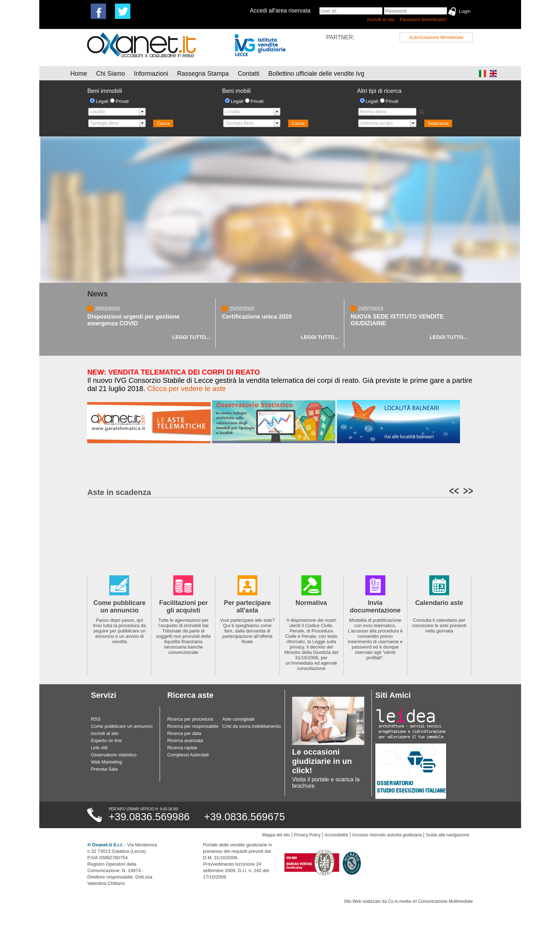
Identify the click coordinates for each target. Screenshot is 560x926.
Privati (122, 101)
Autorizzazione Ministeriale (436, 37)
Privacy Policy (307, 835)
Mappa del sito (276, 835)
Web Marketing (106, 762)
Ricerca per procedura (190, 719)
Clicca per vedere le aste (186, 389)
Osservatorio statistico (114, 755)
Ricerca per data (184, 733)
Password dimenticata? (423, 19)
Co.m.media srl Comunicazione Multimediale (430, 901)
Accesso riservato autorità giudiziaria (387, 835)
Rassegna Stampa (203, 74)
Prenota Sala (104, 769)
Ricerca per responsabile (193, 726)
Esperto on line (106, 740)
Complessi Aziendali (188, 755)
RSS (96, 719)
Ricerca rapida (182, 748)
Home (79, 74)
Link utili (99, 748)
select (142, 112)
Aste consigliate (238, 719)
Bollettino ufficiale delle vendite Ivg (316, 74)
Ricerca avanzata (185, 740)
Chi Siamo (111, 74)
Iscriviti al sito (381, 19)
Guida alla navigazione (447, 835)
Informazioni (151, 74)
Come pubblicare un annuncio (122, 726)
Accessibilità (336, 835)
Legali (102, 101)
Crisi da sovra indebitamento (252, 726)
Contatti (249, 74)
